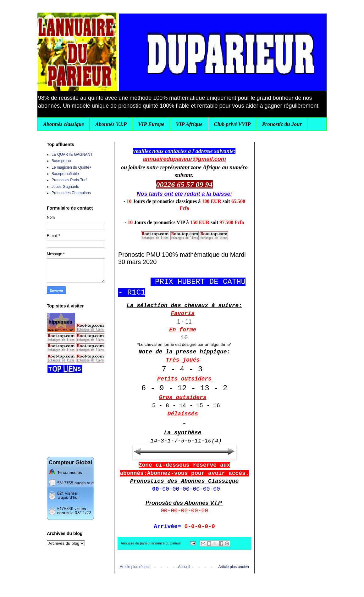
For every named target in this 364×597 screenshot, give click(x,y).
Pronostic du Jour (282, 124)
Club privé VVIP (232, 124)
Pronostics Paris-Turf (69, 180)
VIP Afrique (189, 124)
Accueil (184, 567)
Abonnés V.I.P (111, 124)
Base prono (61, 161)
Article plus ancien (234, 567)
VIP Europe (151, 124)
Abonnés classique (63, 124)
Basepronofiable (65, 174)
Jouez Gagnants (65, 187)
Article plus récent (135, 567)
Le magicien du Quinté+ (72, 167)
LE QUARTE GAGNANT (72, 155)
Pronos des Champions (71, 193)
